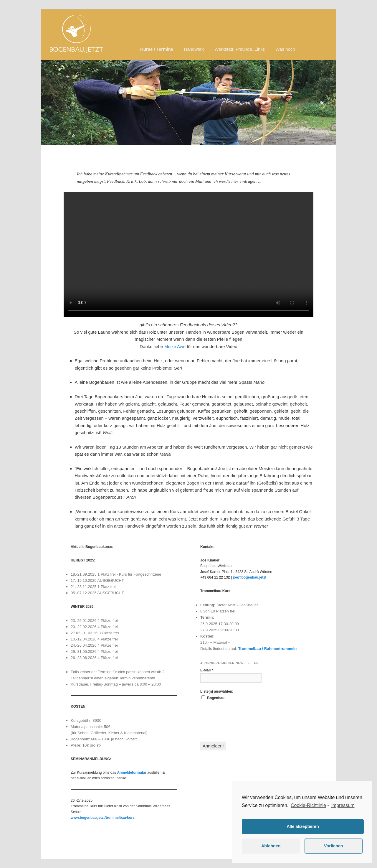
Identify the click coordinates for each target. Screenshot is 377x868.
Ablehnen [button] (271, 846)
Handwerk (194, 49)
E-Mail (207, 670)
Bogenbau (213, 698)
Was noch (285, 49)
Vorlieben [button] (334, 846)
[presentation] (245, 721)
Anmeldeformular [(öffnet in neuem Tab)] (132, 773)
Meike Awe (175, 346)
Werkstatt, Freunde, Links (240, 49)
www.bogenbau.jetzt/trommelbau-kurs (103, 818)
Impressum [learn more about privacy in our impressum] (343, 805)
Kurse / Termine (157, 49)
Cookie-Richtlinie (308, 805)
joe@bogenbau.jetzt (249, 577)
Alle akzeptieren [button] (303, 826)
